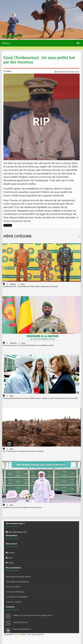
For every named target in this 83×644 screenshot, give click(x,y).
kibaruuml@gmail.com (22, 629)
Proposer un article (14, 602)
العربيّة (78, 37)
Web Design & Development (17, 582)
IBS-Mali (18, 634)
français (72, 37)
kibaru (9, 71)
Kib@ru (6, 43)
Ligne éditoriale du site (16, 532)
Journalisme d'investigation (17, 597)
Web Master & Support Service (18, 577)
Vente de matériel (13, 587)
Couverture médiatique (15, 592)
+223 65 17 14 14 (20, 622)
